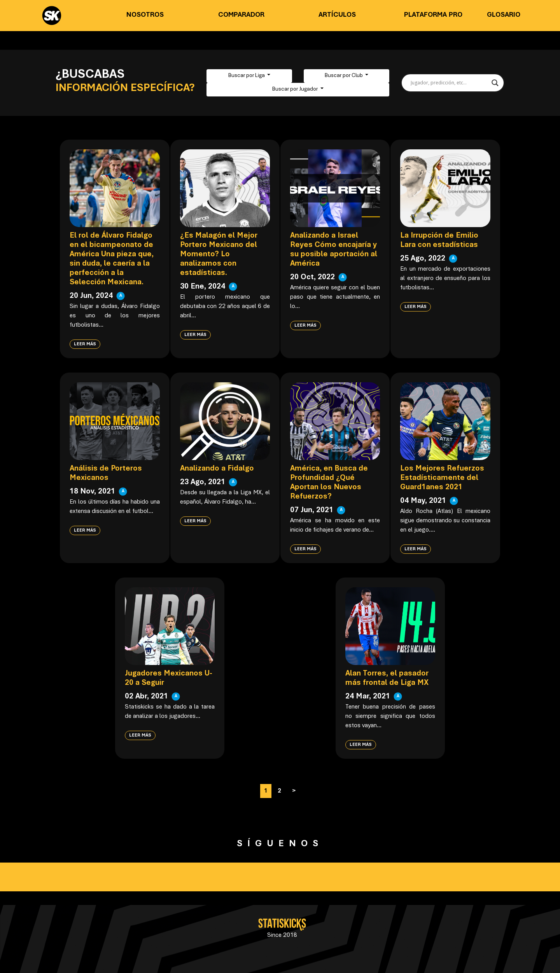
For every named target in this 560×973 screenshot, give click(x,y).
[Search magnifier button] (495, 83)
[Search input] (449, 83)
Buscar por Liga (247, 76)
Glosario (504, 15)
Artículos (337, 15)
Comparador (241, 15)
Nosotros (145, 15)
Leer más (85, 344)
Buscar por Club (344, 76)
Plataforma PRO (433, 15)
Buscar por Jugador (296, 89)
